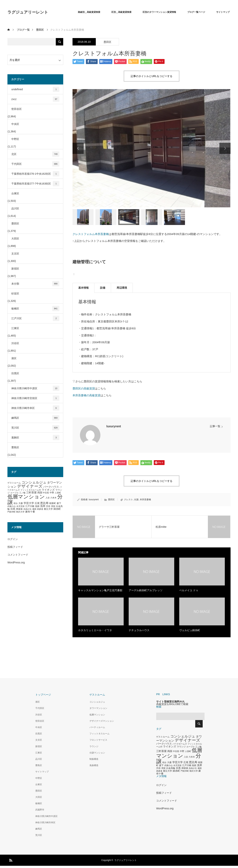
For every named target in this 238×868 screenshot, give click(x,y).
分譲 (136, 500)
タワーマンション (98, 708)
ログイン (13, 539)
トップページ (43, 695)
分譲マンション (97, 753)
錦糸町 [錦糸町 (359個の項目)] (57, 509)
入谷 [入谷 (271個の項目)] (48, 498)
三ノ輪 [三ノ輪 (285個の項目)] (22, 493)
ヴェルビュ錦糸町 (190, 630)
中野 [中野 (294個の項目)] (52, 493)
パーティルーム (97, 727)
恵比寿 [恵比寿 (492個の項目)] (44, 503)
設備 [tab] (103, 288)
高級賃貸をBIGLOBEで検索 (172, 704)
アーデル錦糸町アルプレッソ (146, 590)
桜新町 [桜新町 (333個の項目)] (53, 503)
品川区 (15, 208)
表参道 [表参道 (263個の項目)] (40, 509)
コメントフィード (18, 555)
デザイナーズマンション (102, 721)
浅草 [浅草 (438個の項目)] (43, 506)
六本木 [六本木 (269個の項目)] (53, 498)
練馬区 (35, 418)
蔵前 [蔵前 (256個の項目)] (34, 509)
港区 (14, 358)
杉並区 (15, 293)
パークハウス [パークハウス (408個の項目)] (51, 487)
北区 (35, 154)
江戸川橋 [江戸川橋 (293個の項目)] (30, 506)
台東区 (15, 193)
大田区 (15, 239)
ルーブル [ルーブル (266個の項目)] (15, 493)
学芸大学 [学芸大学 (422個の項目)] (29, 503)
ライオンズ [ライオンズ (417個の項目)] (48, 490)
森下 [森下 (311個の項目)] (59, 503)
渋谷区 (15, 343)
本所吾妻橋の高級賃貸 (86, 395)
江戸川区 (35, 318)
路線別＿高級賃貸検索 (89, 12)
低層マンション (97, 715)
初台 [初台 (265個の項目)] (16, 503)
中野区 (15, 139)
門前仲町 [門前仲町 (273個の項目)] (12, 512)
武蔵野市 (40, 810)
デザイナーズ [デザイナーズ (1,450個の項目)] (30, 486)
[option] (152, 148)
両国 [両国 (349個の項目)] (40, 493)
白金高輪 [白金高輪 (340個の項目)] (171, 768)
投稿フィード (15, 547)
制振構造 (94, 759)
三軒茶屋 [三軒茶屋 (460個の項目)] (31, 492)
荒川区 (35, 428)
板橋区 (35, 309)
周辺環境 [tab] (122, 288)
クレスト (128, 500)
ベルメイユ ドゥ (189, 590)
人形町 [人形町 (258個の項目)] (58, 493)
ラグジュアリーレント (28, 12)
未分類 (35, 284)
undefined (35, 89)
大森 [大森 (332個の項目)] (21, 503)
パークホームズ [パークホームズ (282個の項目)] (180, 744)
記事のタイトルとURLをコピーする (152, 76)
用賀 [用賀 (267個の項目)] (53, 506)
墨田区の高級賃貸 (84, 388)
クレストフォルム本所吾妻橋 (91, 234)
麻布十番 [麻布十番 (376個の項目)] (30, 512)
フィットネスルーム (99, 734)
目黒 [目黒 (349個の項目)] (13, 509)
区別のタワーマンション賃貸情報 (159, 12)
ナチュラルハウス (139, 630)
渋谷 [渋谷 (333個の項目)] (48, 506)
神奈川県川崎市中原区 (35, 388)
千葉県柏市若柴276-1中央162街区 (35, 174)
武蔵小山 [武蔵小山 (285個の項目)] (12, 506)
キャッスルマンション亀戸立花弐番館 (100, 590)
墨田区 (107, 42)
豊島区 (15, 447)
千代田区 (35, 164)
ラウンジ (94, 746)
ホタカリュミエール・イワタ (95, 630)
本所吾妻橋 (145, 500)
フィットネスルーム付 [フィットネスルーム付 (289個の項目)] (31, 490)
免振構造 (94, 765)
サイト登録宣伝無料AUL (171, 701)
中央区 (15, 124)
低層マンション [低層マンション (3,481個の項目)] (26, 497)
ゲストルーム (97, 695)
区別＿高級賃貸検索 (121, 12)
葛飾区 (35, 438)
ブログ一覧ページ (196, 12)
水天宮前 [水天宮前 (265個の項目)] (20, 506)
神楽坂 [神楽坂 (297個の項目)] (19, 509)
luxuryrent (114, 426)
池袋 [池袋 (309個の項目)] (37, 506)
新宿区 (15, 269)
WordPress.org (16, 562)
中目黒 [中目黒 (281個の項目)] (46, 493)
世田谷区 (17, 109)
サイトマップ (223, 12)
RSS (10, 860)
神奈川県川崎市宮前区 (35, 398)
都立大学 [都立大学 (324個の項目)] (48, 509)
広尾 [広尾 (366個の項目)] (37, 503)
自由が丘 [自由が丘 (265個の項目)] (28, 509)
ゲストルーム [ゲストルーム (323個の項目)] (14, 483)
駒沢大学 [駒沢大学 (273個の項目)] (20, 512)
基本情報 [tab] (83, 288)
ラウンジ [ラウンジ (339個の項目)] (181, 747)
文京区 (15, 254)
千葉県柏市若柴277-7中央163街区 (35, 184)
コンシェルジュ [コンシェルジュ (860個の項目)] (34, 482)
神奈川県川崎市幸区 (35, 408)
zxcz (35, 99)
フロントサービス (98, 740)
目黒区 (15, 373)
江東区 (15, 328)
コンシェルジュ (97, 702)
